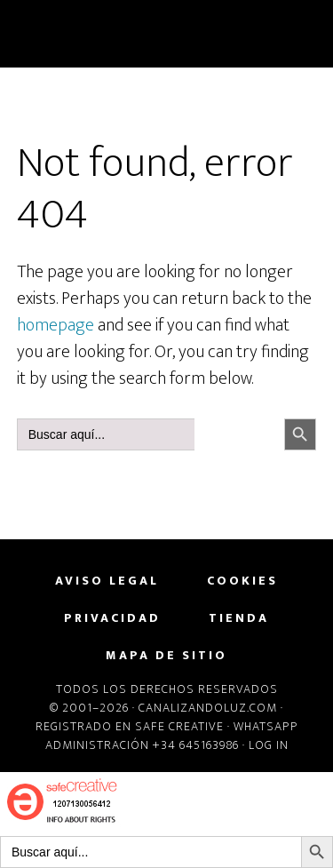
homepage (55, 325)
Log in (269, 745)
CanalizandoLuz (167, 34)
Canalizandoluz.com (208, 708)
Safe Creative (179, 726)
